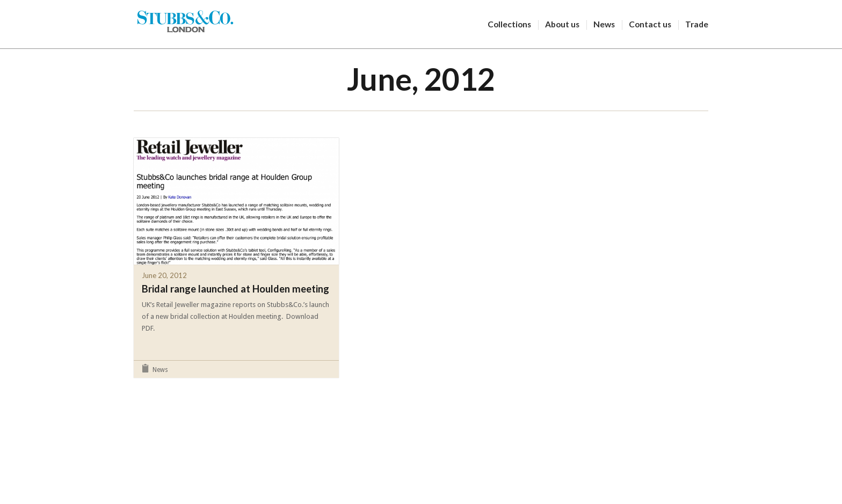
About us (566, 24)
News (608, 24)
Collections (513, 24)
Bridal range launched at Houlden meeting (235, 289)
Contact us (654, 24)
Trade (697, 24)
